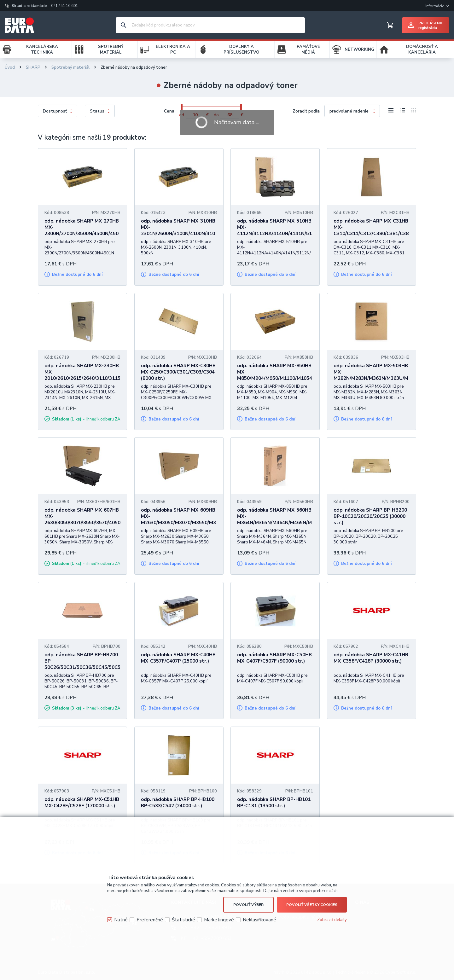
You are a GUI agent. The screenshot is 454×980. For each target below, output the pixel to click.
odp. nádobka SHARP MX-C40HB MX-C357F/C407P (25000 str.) (178, 658)
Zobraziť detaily (332, 920)
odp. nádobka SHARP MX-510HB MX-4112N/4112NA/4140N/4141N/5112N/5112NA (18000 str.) (274, 230)
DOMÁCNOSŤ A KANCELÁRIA (422, 49)
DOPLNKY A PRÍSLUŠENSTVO (241, 49)
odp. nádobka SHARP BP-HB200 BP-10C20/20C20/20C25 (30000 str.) (370, 516)
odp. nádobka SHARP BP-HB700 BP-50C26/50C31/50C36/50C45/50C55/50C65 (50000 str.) (82, 664)
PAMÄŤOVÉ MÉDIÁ (308, 49)
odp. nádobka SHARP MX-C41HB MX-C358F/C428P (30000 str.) (371, 658)
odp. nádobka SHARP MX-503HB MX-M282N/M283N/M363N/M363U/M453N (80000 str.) (371, 375)
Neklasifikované (259, 920)
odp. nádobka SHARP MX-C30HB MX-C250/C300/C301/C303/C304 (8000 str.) (178, 372)
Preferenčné (150, 920)
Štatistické (183, 920)
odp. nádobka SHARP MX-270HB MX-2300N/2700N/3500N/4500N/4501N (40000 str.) (82, 230)
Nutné (121, 920)
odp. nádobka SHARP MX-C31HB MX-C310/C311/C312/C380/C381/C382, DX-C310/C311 (371, 230)
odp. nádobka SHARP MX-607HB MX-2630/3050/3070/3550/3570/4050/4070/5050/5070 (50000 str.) (82, 519)
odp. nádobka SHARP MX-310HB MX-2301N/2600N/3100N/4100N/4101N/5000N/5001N (178, 230)
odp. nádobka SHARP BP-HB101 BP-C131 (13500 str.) (274, 803)
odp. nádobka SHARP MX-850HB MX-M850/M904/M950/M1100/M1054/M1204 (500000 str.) (275, 375)
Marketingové (219, 920)
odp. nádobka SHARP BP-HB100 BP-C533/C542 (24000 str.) (178, 803)
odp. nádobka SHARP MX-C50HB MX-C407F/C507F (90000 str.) (274, 658)
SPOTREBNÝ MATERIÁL (111, 49)
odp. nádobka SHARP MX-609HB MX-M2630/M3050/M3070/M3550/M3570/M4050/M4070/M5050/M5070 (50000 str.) (178, 523)
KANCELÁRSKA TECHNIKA (42, 49)
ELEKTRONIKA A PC (173, 49)
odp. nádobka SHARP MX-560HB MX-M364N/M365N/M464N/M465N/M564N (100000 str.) (274, 519)
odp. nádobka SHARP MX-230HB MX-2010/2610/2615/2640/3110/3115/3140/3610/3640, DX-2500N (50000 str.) (82, 378)
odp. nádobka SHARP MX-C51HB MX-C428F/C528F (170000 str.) (82, 803)
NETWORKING (359, 49)
